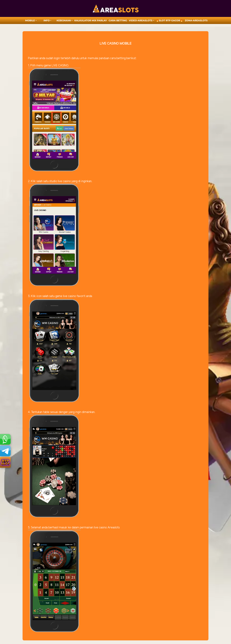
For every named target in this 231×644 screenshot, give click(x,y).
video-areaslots (141, 20)
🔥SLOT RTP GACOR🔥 (170, 20)
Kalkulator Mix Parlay (91, 20)
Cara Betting (118, 20)
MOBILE (30, 20)
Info (47, 20)
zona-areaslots (196, 20)
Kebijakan (64, 20)
